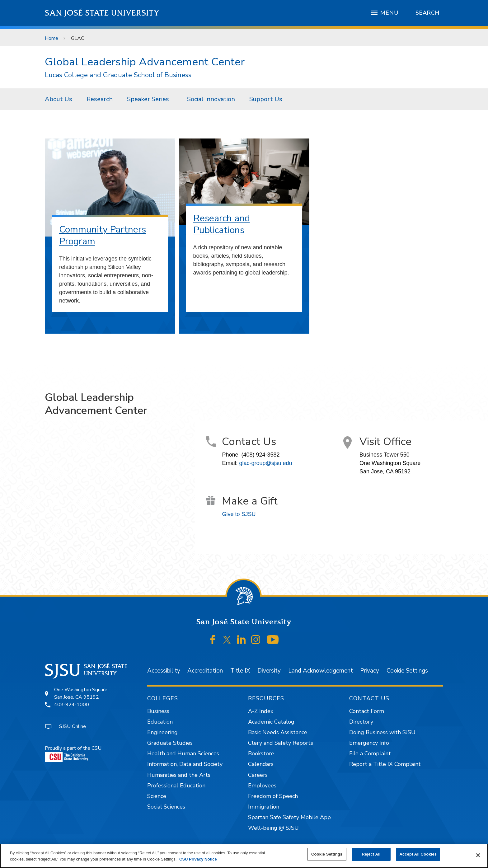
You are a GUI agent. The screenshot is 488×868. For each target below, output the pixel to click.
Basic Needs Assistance (278, 732)
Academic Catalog (271, 722)
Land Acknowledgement (321, 671)
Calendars (261, 764)
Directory (361, 722)
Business (158, 711)
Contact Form (367, 711)
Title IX (240, 671)
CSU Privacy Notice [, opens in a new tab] (198, 859)
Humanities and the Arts (179, 775)
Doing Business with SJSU (382, 732)
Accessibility (164, 671)
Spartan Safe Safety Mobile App (289, 817)
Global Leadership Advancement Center (145, 62)
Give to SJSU (239, 514)
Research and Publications (222, 224)
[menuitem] (59, 99)
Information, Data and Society (185, 764)
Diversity (269, 671)
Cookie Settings (407, 671)
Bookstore (261, 753)
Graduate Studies (170, 743)
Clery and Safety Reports (281, 743)
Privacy (370, 671)
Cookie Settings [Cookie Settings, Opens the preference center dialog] (327, 854)
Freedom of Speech (273, 796)
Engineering (162, 732)
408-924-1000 (72, 705)
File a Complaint (370, 753)
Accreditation (205, 671)
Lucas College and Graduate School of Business (118, 75)
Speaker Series (148, 99)
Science (157, 796)
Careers (258, 775)
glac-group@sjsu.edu (265, 463)
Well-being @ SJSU (273, 828)
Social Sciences (166, 807)
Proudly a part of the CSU (73, 753)
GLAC (78, 38)
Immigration (264, 807)
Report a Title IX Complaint (385, 764)
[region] (244, 856)
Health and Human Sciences (183, 753)
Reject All (371, 854)
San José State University (102, 13)
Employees (262, 786)
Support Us (266, 99)
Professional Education (176, 786)
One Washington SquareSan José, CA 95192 (81, 693)
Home (52, 38)
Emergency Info (369, 743)
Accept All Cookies (418, 854)
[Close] (478, 855)
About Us (59, 99)
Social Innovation (211, 99)
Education (160, 722)
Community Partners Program (103, 235)
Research (100, 99)
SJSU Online (73, 726)
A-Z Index (261, 711)
